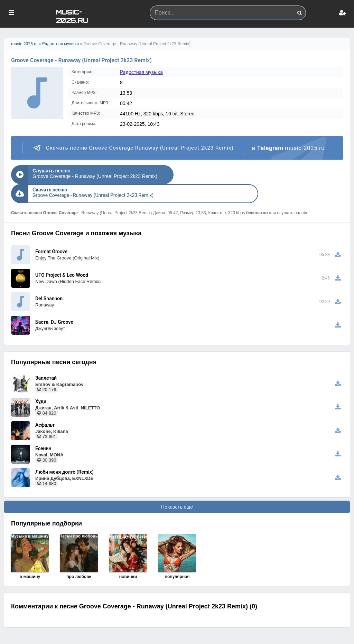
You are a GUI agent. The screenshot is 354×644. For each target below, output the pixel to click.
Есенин (43, 436)
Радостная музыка (60, 44)
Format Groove (51, 239)
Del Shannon (49, 286)
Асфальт (45, 412)
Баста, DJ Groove (54, 309)
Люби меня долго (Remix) (64, 459)
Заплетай (46, 365)
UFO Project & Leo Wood (62, 262)
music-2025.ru (24, 44)
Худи (41, 389)
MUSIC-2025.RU (72, 16)
